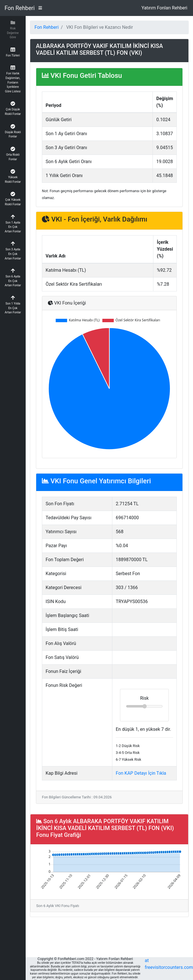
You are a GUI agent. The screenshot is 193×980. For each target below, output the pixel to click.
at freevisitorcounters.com (169, 964)
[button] (13, 30)
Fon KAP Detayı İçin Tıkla (141, 773)
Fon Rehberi (20, 8)
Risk (144, 698)
